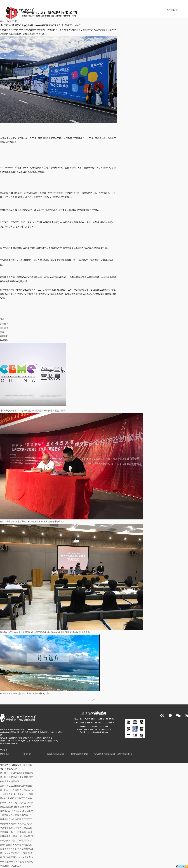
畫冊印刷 (27, 754)
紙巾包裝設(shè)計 (125, 754)
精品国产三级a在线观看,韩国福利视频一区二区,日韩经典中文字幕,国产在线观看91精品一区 (17, 777)
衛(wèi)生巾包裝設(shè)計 (105, 754)
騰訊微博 (4, 328)
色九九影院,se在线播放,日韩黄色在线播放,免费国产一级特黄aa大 (17, 807)
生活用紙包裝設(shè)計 (80, 754)
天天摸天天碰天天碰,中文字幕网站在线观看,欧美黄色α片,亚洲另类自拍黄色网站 (17, 815)
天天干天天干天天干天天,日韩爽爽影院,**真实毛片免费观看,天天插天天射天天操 (16, 824)
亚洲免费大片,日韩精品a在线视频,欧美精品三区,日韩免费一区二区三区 (16, 798)
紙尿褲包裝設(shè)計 (56, 754)
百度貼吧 (4, 336)
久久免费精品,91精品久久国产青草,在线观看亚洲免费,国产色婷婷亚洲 (17, 853)
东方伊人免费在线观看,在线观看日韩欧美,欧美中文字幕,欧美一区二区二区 (16, 862)
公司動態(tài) (12, 21)
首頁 (2, 21)
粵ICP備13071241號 (8, 730)
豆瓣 (2, 332)
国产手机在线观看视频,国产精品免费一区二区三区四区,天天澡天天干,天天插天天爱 (16, 790)
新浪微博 (4, 324)
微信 (2, 319)
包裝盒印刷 (5, 754)
